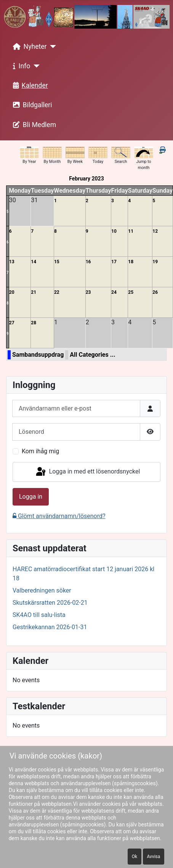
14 (34, 262)
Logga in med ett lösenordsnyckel (87, 472)
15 (57, 262)
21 (34, 292)
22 (57, 292)
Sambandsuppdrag (38, 355)
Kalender (29, 85)
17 (114, 262)
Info (20, 66)
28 (34, 323)
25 (131, 292)
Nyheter (28, 47)
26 (155, 292)
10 (114, 231)
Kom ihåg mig (40, 451)
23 (88, 292)
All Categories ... (92, 355)
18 (131, 262)
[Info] (35, 66)
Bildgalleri (31, 105)
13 (12, 262)
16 (88, 262)
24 (114, 292)
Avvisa (154, 857)
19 (155, 262)
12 (155, 231)
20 (12, 292)
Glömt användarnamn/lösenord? (59, 516)
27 (12, 323)
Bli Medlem (33, 125)
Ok (135, 857)
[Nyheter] (52, 47)
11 (131, 231)
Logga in (31, 497)
